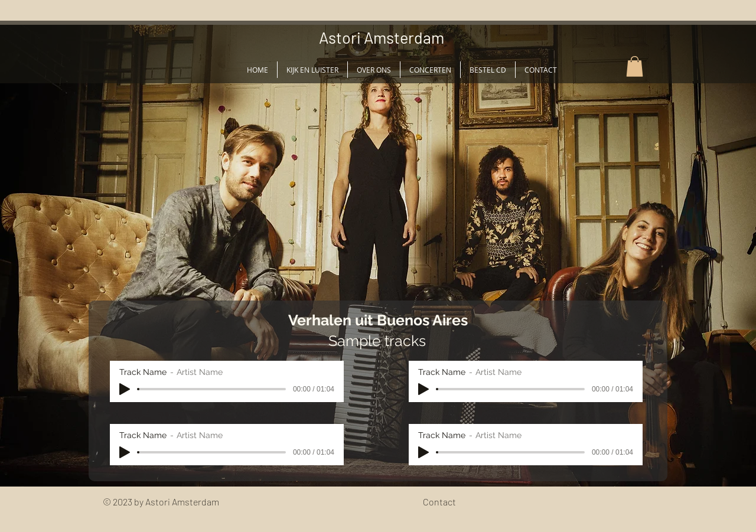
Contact (439, 502)
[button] (635, 66)
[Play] (125, 389)
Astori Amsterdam (382, 37)
